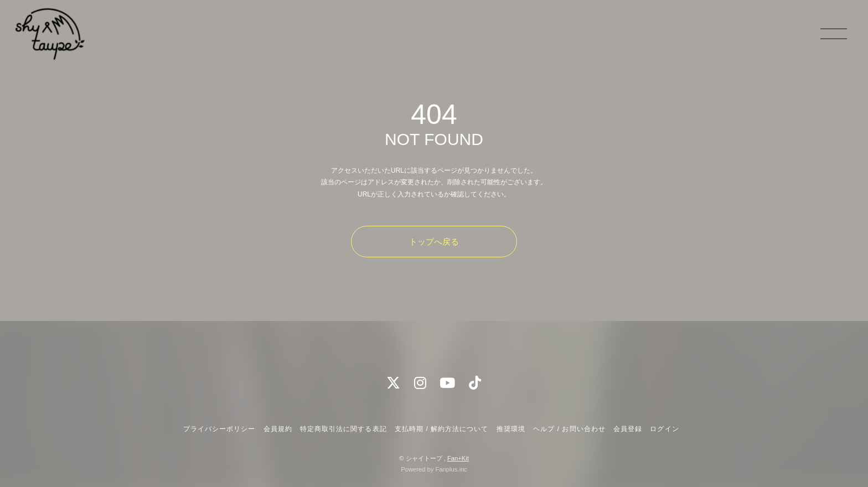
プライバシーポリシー (219, 429)
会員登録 (628, 429)
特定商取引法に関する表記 (343, 429)
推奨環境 (511, 429)
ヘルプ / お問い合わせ (569, 429)
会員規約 (278, 429)
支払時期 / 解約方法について (442, 429)
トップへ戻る (434, 242)
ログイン (664, 429)
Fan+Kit (458, 458)
